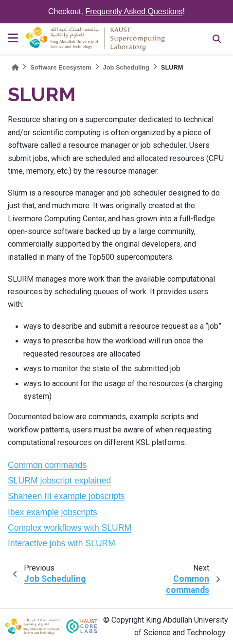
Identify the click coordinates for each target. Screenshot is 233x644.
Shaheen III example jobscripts (66, 496)
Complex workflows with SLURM (70, 528)
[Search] (217, 39)
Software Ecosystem (61, 67)
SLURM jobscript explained (59, 481)
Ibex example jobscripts (53, 512)
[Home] (15, 67)
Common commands (47, 465)
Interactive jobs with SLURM (62, 543)
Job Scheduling (126, 67)
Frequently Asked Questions (134, 11)
